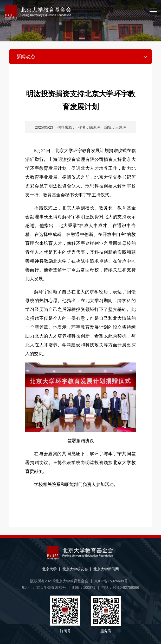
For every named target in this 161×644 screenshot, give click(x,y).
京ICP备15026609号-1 (113, 581)
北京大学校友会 (75, 569)
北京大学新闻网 (106, 569)
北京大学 (49, 569)
